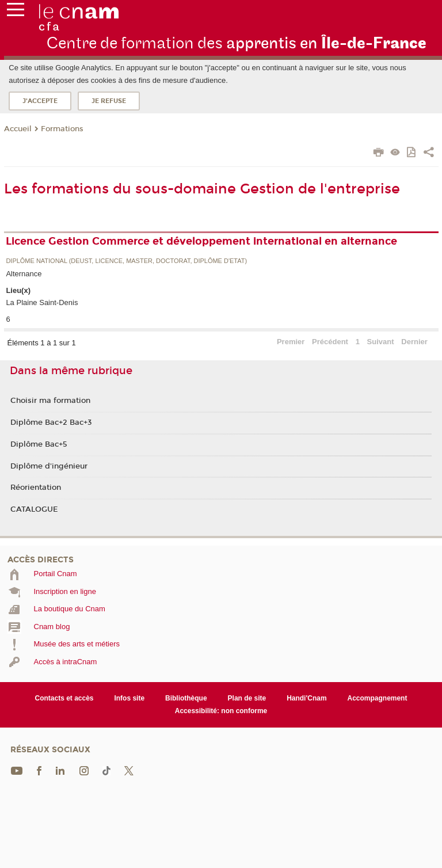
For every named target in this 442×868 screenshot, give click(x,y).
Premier (291, 342)
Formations (62, 129)
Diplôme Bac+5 (39, 444)
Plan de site (247, 698)
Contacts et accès (64, 698)
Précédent (330, 342)
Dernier (414, 342)
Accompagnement (378, 698)
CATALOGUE (34, 509)
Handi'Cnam (306, 698)
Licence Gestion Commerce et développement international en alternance (201, 241)
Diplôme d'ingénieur (49, 466)
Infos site (129, 698)
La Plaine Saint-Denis (42, 302)
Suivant (381, 342)
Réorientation (36, 488)
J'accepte (40, 101)
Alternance (24, 274)
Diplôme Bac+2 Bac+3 (51, 422)
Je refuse (109, 101)
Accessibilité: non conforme (221, 711)
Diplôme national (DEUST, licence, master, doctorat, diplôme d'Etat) (126, 261)
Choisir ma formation (50, 401)
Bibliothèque (186, 698)
